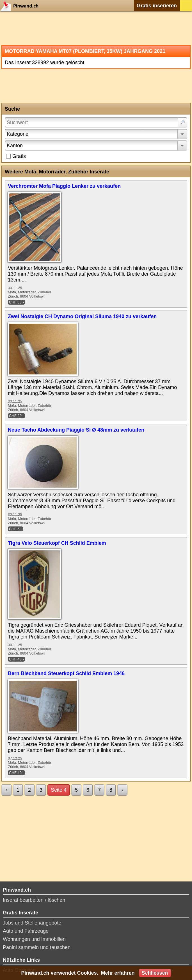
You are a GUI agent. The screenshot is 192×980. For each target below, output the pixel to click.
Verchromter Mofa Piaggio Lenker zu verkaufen (64, 186)
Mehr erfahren (118, 973)
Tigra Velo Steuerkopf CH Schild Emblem (57, 543)
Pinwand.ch (21, 6)
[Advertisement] (96, 28)
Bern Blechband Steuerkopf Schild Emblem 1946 (66, 673)
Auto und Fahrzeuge (26, 931)
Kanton (15, 146)
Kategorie (18, 134)
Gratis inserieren (157, 6)
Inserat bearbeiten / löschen (34, 900)
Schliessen (155, 973)
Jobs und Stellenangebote (32, 923)
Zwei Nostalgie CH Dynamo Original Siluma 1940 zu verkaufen (82, 316)
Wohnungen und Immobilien (34, 939)
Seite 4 (59, 790)
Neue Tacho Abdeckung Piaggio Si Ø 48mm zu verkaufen (76, 430)
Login (186, 6)
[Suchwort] (96, 122)
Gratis (19, 156)
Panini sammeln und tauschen (37, 947)
